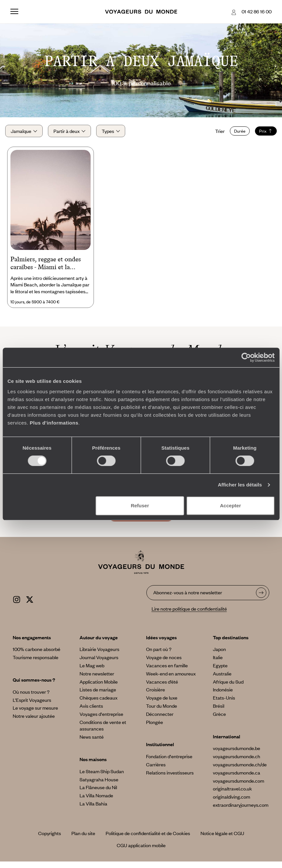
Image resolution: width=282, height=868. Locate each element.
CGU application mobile (141, 852)
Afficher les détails (240, 485)
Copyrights (50, 840)
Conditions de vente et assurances (103, 732)
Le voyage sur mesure (35, 714)
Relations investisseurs (170, 779)
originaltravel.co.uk (232, 795)
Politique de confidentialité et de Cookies (148, 840)
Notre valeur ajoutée (34, 722)
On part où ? (159, 656)
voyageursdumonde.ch (237, 763)
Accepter (230, 506)
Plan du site (83, 840)
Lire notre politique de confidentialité (189, 615)
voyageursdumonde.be (237, 755)
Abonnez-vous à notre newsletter (188, 599)
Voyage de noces (164, 664)
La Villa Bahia (93, 810)
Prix (261, 134)
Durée (235, 134)
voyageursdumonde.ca (237, 779)
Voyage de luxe (162, 704)
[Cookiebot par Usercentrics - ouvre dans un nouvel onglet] (246, 357)
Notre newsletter (97, 680)
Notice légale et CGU (222, 840)
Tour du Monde (162, 712)
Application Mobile (99, 688)
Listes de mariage (98, 696)
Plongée (155, 728)
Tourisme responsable (36, 664)
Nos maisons (93, 765)
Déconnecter (160, 720)
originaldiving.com (231, 803)
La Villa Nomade (96, 802)
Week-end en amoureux (171, 680)
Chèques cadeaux (98, 704)
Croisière (156, 696)
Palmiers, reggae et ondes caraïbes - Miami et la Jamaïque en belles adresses (49, 270)
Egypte (220, 672)
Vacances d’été (162, 688)
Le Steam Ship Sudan (102, 777)
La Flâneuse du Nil (98, 794)
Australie (222, 680)
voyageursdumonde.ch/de (240, 771)
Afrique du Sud (228, 688)
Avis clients (91, 712)
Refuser (140, 506)
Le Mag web (92, 672)
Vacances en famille (167, 672)
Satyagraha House (99, 786)
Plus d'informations (54, 423)
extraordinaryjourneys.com (241, 811)
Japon (219, 656)
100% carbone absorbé (37, 656)
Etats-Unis (224, 704)
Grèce (219, 720)
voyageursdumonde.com (238, 787)
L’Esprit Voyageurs (32, 706)
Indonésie (223, 696)
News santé (92, 743)
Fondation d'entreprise (169, 763)
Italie (218, 664)
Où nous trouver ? (31, 698)
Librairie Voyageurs (99, 656)
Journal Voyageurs (99, 664)
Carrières (156, 771)
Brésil (219, 712)
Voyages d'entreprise (101, 720)
